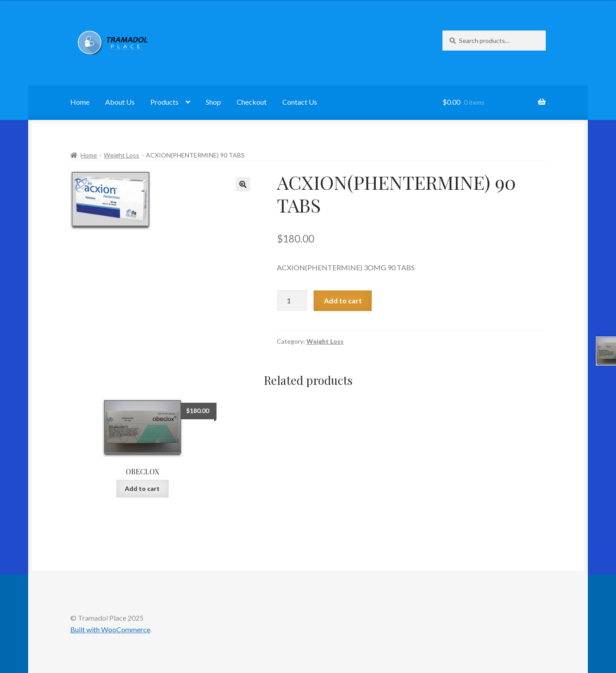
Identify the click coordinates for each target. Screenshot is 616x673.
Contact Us (300, 102)
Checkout (252, 102)
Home (80, 102)
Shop (213, 102)
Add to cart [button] (142, 488)
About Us (120, 102)
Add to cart (343, 300)
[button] (243, 184)
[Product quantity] (292, 301)
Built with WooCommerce (110, 629)
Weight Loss (121, 155)
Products (164, 102)
